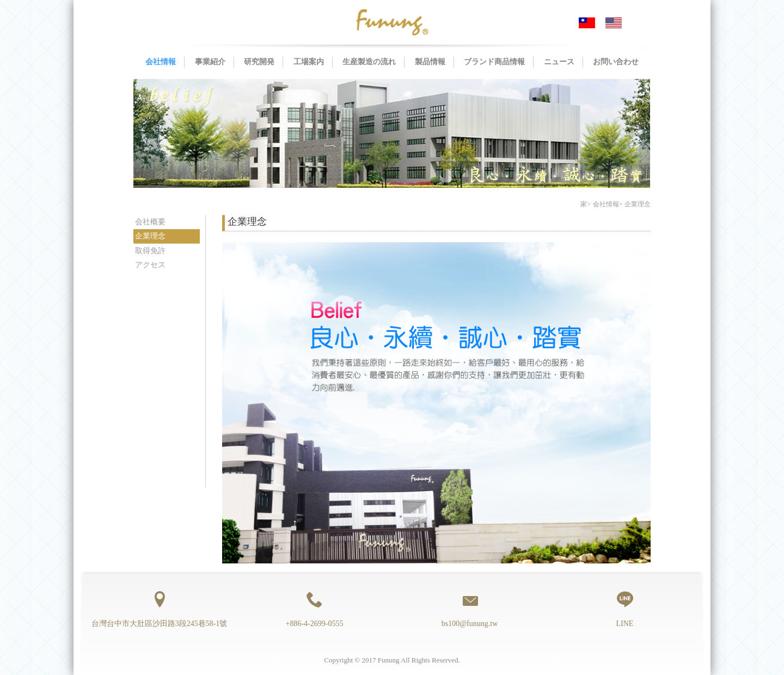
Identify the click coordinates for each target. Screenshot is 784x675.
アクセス (150, 265)
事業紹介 (210, 62)
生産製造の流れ (369, 62)
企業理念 (150, 236)
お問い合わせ (616, 62)
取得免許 (150, 251)
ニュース (559, 62)
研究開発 (259, 62)
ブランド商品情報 (494, 62)
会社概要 (150, 222)
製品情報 (430, 62)
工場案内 (309, 62)
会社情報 (161, 62)
